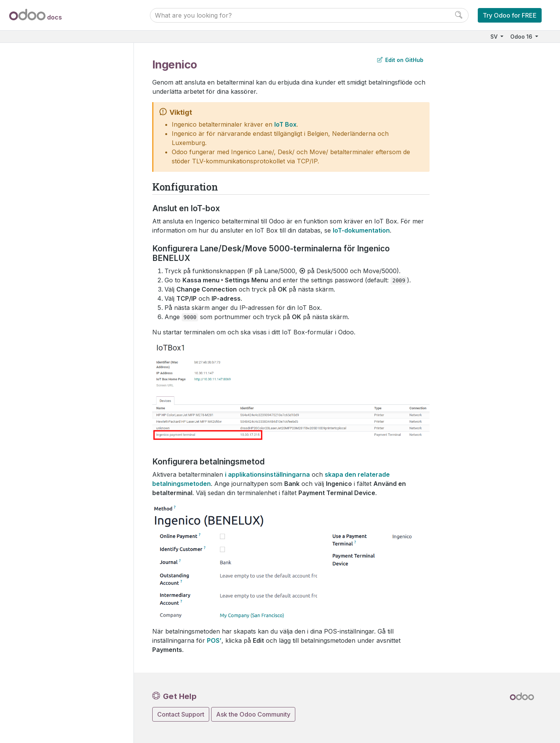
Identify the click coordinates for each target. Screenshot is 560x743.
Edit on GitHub (400, 60)
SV (495, 37)
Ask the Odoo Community (253, 714)
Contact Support (181, 714)
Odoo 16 (522, 37)
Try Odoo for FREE (510, 15)
